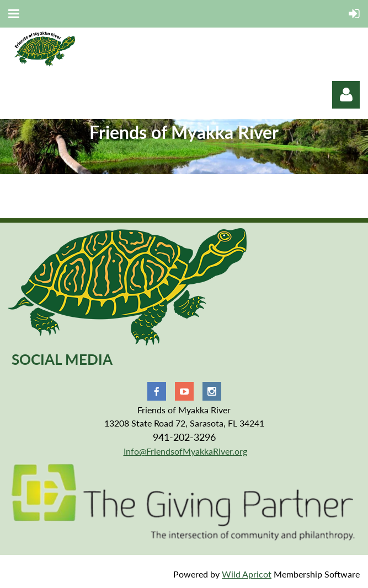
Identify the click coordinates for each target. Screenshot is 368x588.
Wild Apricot (247, 574)
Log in (346, 95)
